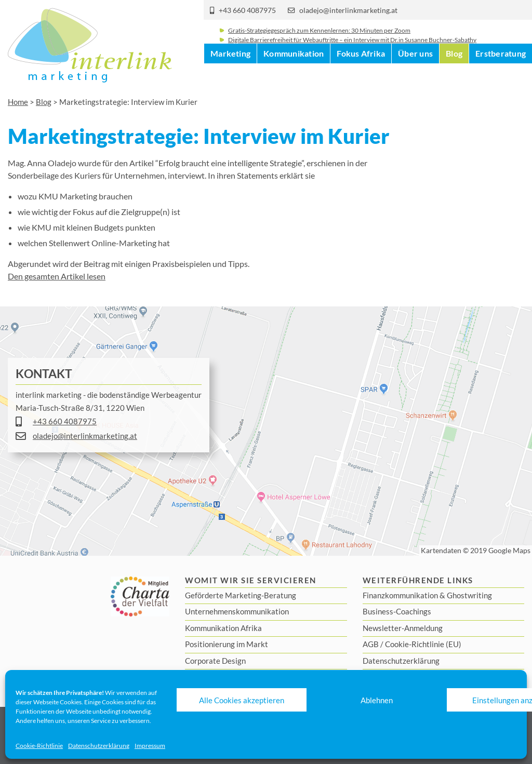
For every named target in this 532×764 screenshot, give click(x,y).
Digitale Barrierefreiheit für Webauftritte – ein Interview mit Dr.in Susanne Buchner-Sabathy (352, 48)
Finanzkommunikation (400, 595)
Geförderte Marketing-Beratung (241, 595)
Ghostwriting (469, 595)
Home (18, 102)
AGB (371, 644)
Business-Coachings (397, 611)
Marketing (230, 78)
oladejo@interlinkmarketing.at (348, 10)
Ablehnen (377, 700)
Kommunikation (294, 78)
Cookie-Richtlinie (39, 746)
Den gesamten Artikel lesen (57, 276)
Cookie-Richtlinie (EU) (423, 644)
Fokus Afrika (361, 78)
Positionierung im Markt (227, 644)
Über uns (415, 78)
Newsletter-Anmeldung (403, 628)
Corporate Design (215, 661)
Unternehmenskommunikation (237, 611)
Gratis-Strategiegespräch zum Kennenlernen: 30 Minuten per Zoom (319, 39)
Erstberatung (501, 78)
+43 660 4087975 (247, 10)
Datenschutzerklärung (99, 746)
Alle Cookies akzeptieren (242, 700)
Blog (454, 78)
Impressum (150, 746)
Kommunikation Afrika (223, 628)
